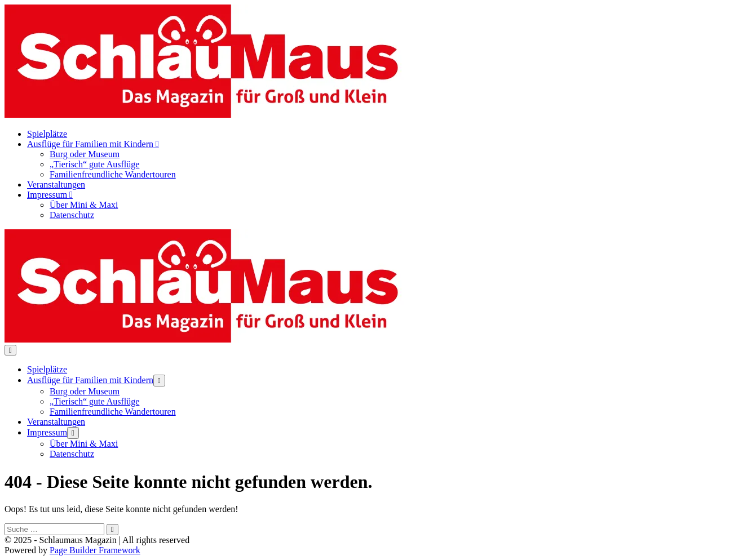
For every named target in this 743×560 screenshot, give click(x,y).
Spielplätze (47, 134)
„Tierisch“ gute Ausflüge (94, 164)
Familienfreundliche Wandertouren (113, 174)
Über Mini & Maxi (84, 205)
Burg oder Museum (85, 154)
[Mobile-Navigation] (10, 350)
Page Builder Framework (95, 550)
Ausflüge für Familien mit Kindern (93, 144)
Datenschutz (72, 215)
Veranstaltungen (56, 185)
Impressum (50, 195)
